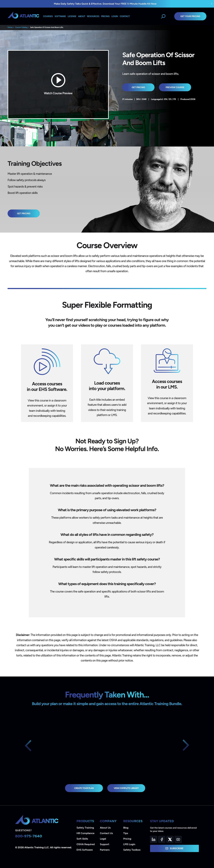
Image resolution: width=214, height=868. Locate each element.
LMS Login (129, 844)
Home (10, 27)
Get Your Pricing (190, 16)
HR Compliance (85, 833)
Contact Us (106, 833)
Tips (126, 833)
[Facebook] (162, 839)
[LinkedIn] (154, 839)
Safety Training (85, 828)
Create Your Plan (84, 788)
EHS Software (85, 850)
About (82, 16)
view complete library (126, 788)
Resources (93, 16)
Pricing (127, 839)
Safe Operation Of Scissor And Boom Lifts (47, 27)
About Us (105, 828)
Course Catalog (21, 27)
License (72, 16)
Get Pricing (138, 87)
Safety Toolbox (132, 850)
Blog (126, 828)
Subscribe (174, 848)
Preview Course (175, 87)
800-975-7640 (29, 836)
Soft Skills (82, 839)
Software (60, 16)
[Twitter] (170, 839)
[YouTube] (178, 839)
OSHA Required (86, 844)
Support (105, 844)
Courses (48, 16)
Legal (103, 839)
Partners (105, 850)
